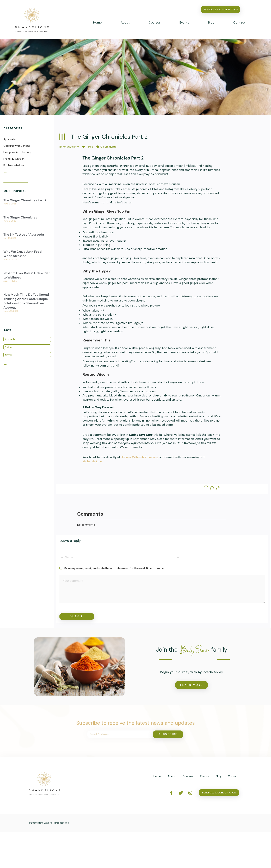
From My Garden (14, 159)
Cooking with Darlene (17, 146)
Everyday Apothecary (17, 152)
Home (97, 22)
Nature (9, 347)
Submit (77, 616)
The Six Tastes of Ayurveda (24, 235)
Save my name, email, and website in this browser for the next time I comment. (113, 568)
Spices (9, 355)
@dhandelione (92, 461)
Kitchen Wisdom (14, 165)
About (125, 22)
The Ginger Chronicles (20, 217)
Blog (211, 22)
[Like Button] (206, 487)
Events (184, 22)
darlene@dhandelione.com (139, 457)
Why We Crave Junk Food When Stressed (23, 254)
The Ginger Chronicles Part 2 (25, 200)
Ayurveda (10, 139)
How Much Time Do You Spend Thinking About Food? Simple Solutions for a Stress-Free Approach (26, 301)
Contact (239, 22)
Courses (155, 22)
